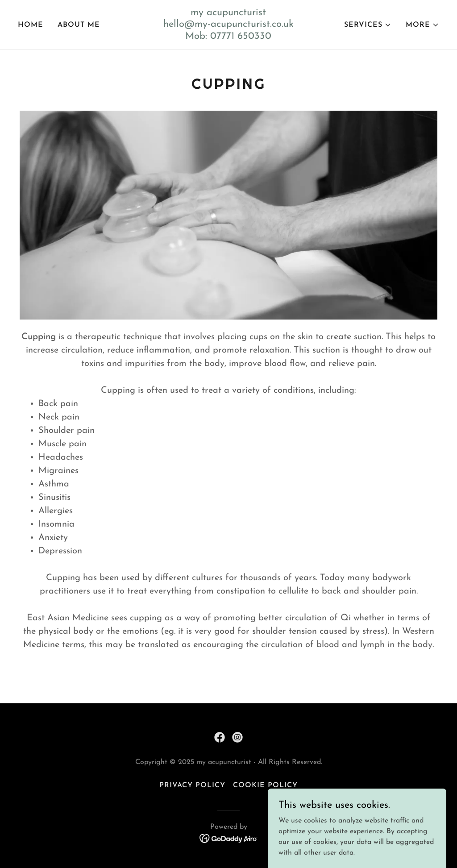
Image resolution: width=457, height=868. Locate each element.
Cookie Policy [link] (265, 785)
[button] (368, 25)
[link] (229, 37)
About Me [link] (79, 25)
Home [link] (31, 25)
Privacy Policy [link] (192, 785)
